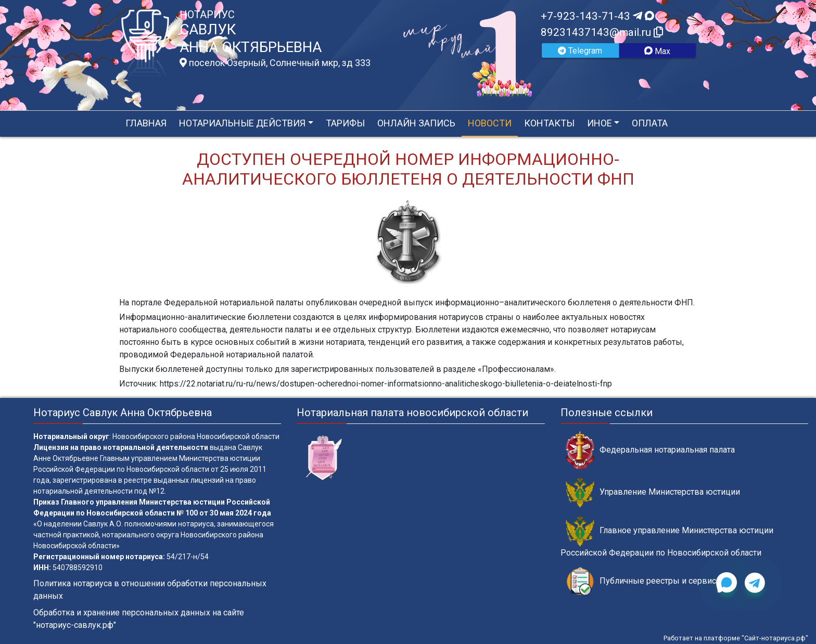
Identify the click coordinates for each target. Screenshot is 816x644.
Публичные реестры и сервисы (644, 581)
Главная (146, 123)
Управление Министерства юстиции (653, 492)
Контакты (549, 123)
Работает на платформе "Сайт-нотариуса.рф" (736, 638)
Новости (490, 123)
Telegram (580, 51)
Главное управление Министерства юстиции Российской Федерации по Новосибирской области (667, 536)
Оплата (650, 123)
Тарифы (345, 123)
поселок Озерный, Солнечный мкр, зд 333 (275, 63)
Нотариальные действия (242, 123)
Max (657, 51)
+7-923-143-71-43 (597, 16)
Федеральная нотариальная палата (650, 450)
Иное (600, 123)
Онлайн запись (416, 123)
